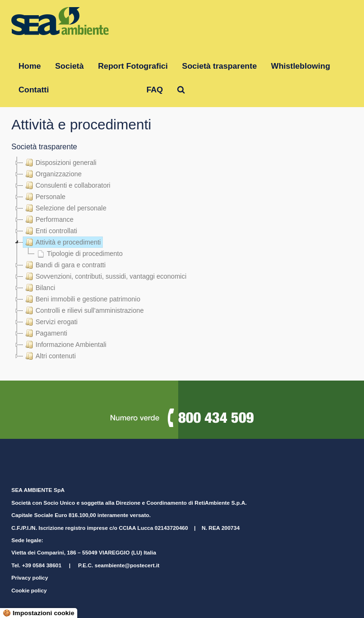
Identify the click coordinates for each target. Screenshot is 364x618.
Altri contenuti (50, 356)
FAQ (155, 90)
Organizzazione (52, 174)
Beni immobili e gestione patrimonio (82, 299)
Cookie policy (29, 591)
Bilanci (39, 288)
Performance (48, 219)
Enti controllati (50, 231)
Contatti (34, 90)
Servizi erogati (50, 322)
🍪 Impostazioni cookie (39, 613)
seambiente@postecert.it (127, 565)
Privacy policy (30, 578)
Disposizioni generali (60, 163)
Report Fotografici (133, 66)
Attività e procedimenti (62, 242)
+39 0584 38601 (41, 565)
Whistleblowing (301, 66)
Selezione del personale (65, 208)
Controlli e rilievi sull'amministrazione (83, 310)
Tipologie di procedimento (79, 254)
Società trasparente (219, 66)
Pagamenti (45, 333)
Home (30, 66)
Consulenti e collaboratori (67, 185)
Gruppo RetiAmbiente (98, 90)
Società (69, 66)
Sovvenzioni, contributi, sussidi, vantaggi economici (105, 276)
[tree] (182, 259)
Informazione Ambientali (65, 345)
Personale (44, 197)
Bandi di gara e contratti (64, 265)
